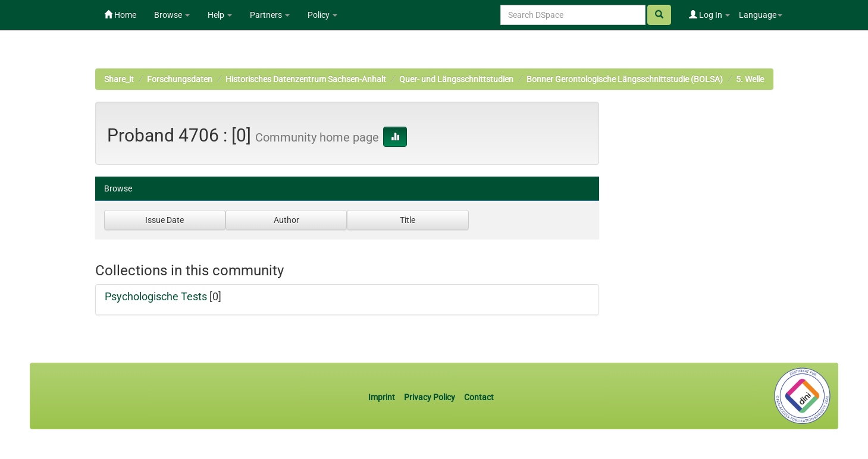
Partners (270, 15)
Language (761, 15)
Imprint (383, 397)
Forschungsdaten (180, 79)
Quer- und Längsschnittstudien (456, 79)
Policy (322, 15)
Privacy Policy (430, 397)
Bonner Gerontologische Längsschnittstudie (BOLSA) (625, 79)
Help (220, 15)
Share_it (119, 79)
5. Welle (750, 79)
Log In (709, 15)
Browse (172, 15)
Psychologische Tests (156, 296)
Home (120, 15)
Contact (479, 397)
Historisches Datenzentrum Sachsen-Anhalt (306, 79)
